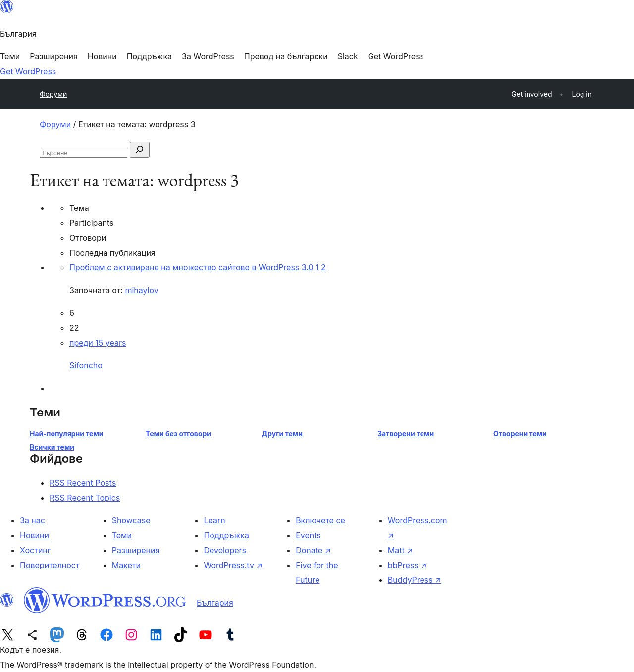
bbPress (407, 565)
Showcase (131, 520)
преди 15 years (98, 343)
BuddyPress (415, 580)
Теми (122, 535)
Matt (400, 550)
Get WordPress (28, 71)
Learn (214, 520)
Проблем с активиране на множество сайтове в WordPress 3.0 (191, 267)
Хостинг (35, 550)
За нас (32, 520)
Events (308, 535)
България (215, 603)
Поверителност (50, 565)
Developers (225, 550)
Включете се (320, 520)
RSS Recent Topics (85, 498)
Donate (313, 550)
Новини (34, 535)
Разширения (136, 550)
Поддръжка (226, 535)
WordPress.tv (233, 565)
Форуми (53, 94)
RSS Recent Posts (83, 483)
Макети (126, 565)
